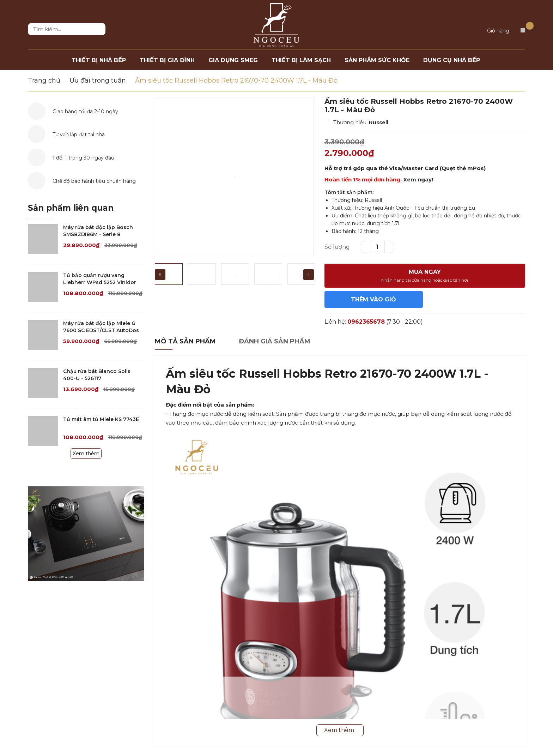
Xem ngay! (418, 179)
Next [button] (309, 275)
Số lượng (337, 247)
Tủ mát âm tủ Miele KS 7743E (101, 419)
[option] (234, 177)
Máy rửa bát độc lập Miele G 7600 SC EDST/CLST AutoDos (101, 327)
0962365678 (366, 322)
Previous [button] (160, 275)
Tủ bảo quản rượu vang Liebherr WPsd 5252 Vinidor (100, 279)
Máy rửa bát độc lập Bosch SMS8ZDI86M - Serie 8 (98, 231)
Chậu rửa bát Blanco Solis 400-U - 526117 (97, 375)
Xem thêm (86, 454)
